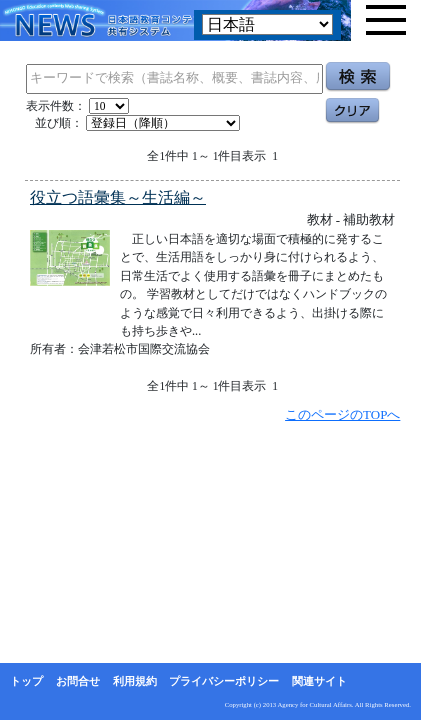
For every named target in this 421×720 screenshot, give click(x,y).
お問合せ (78, 681)
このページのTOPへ (342, 414)
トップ (26, 681)
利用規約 (135, 681)
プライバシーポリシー (224, 681)
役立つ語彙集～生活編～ (118, 197)
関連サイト (319, 681)
